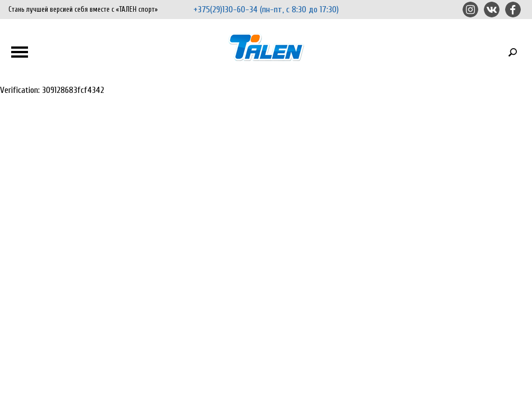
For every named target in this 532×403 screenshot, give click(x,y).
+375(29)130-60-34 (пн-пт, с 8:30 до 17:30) (266, 10)
